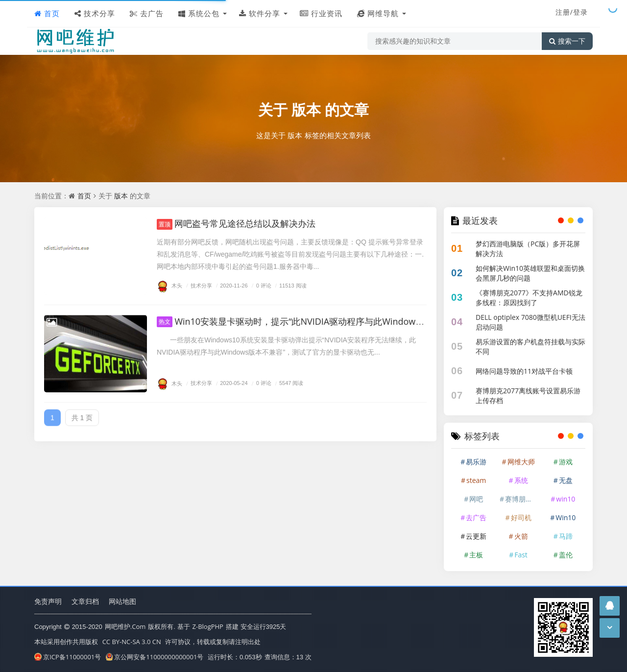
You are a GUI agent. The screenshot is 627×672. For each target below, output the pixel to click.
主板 (476, 555)
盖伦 (566, 555)
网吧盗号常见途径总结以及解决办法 (236, 223)
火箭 (521, 536)
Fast (521, 555)
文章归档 (85, 601)
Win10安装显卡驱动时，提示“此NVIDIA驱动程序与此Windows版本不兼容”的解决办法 (334, 321)
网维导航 (378, 13)
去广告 (147, 13)
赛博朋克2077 (522, 499)
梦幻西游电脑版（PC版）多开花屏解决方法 (528, 249)
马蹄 (566, 536)
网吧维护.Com (125, 626)
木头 (169, 285)
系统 (521, 480)
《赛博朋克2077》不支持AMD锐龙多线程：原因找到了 (529, 298)
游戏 (566, 462)
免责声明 (48, 601)
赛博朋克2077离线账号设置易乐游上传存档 (528, 396)
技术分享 (95, 13)
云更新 (476, 536)
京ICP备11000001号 (68, 657)
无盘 (566, 480)
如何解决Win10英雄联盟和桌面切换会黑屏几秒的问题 (530, 273)
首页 (47, 13)
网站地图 (122, 601)
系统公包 (199, 13)
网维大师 (521, 462)
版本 (306, 109)
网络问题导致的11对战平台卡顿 (524, 371)
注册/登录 (572, 12)
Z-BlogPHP (208, 626)
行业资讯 (321, 13)
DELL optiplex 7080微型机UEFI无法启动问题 (531, 322)
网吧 (476, 499)
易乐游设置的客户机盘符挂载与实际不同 (531, 347)
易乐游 (476, 462)
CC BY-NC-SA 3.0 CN (132, 642)
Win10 (566, 517)
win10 (566, 499)
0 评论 (260, 285)
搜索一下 (567, 41)
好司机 (521, 517)
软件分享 (260, 13)
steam (476, 480)
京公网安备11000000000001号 (155, 657)
